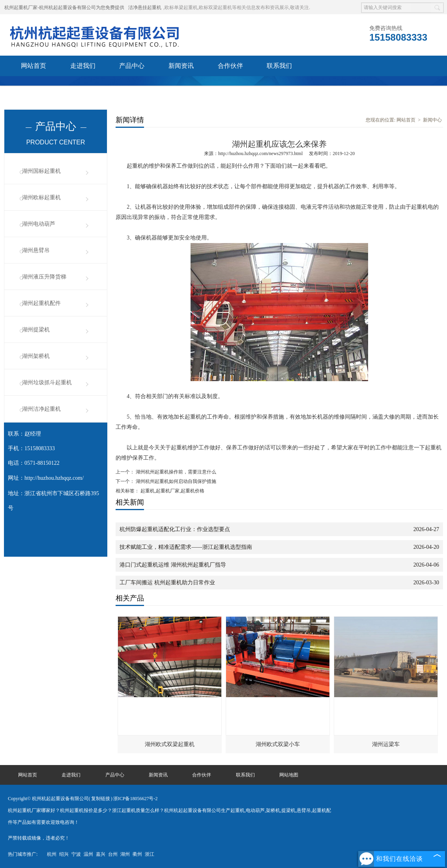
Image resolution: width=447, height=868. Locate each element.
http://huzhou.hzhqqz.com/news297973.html (260, 153)
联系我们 (279, 66)
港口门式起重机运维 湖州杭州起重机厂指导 (173, 565)
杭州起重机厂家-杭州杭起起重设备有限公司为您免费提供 (64, 7)
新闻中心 (432, 120)
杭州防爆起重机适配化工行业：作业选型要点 (175, 529)
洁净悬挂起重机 (145, 7)
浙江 (150, 854)
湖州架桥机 (36, 356)
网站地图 (289, 775)
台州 (113, 854)
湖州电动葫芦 (39, 224)
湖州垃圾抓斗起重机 (47, 383)
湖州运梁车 (386, 744)
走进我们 (83, 66)
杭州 (52, 854)
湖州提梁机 (36, 330)
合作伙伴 (230, 66)
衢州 (137, 854)
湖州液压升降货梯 (44, 277)
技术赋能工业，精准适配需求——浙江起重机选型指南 (186, 547)
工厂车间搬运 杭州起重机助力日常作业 (167, 583)
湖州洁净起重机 (41, 409)
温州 (88, 854)
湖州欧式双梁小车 (278, 744)
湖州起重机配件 (41, 303)
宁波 (76, 854)
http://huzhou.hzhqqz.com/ (54, 478)
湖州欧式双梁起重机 (170, 744)
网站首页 (34, 66)
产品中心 (132, 66)
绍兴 (64, 854)
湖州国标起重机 (41, 171)
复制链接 (101, 799)
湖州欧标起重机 (41, 197)
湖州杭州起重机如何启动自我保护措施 (175, 481)
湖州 (125, 854)
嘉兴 (101, 854)
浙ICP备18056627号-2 (136, 799)
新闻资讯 (181, 66)
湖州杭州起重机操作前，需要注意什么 (175, 472)
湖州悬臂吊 (36, 250)
